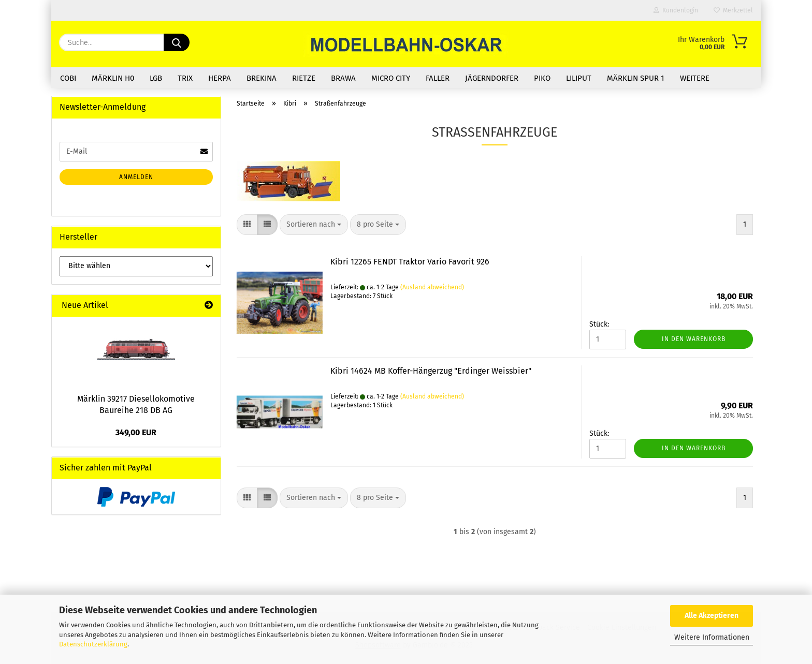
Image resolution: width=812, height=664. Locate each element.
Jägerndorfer (492, 78)
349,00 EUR (136, 432)
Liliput (579, 78)
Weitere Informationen (712, 637)
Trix (185, 78)
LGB (156, 78)
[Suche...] (177, 42)
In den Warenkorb (694, 339)
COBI (68, 78)
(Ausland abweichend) (432, 287)
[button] (247, 225)
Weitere (695, 78)
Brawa (343, 78)
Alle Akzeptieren (712, 616)
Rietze (304, 78)
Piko (542, 78)
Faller (438, 78)
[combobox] (314, 225)
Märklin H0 (113, 78)
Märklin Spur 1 (636, 78)
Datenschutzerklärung (93, 644)
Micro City (391, 78)
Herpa (220, 78)
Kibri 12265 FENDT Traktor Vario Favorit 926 (410, 262)
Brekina (262, 78)
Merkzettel (733, 10)
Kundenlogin (676, 10)
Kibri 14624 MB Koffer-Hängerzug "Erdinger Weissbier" (431, 371)
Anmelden (136, 177)
